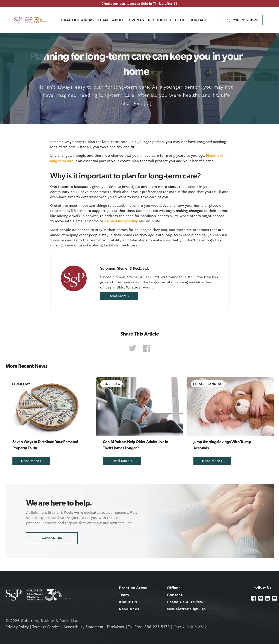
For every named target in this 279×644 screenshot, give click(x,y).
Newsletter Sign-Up (186, 609)
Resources (160, 20)
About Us (128, 602)
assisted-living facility (121, 221)
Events (137, 20)
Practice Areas (77, 20)
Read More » (119, 296)
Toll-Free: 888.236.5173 (149, 627)
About (119, 20)
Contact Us (52, 538)
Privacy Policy (17, 627)
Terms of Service (46, 627)
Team (103, 20)
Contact (198, 20)
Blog (180, 20)
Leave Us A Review (185, 602)
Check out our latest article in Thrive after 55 (139, 4)
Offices (174, 588)
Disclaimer (116, 627)
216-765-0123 (246, 20)
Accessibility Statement (83, 627)
